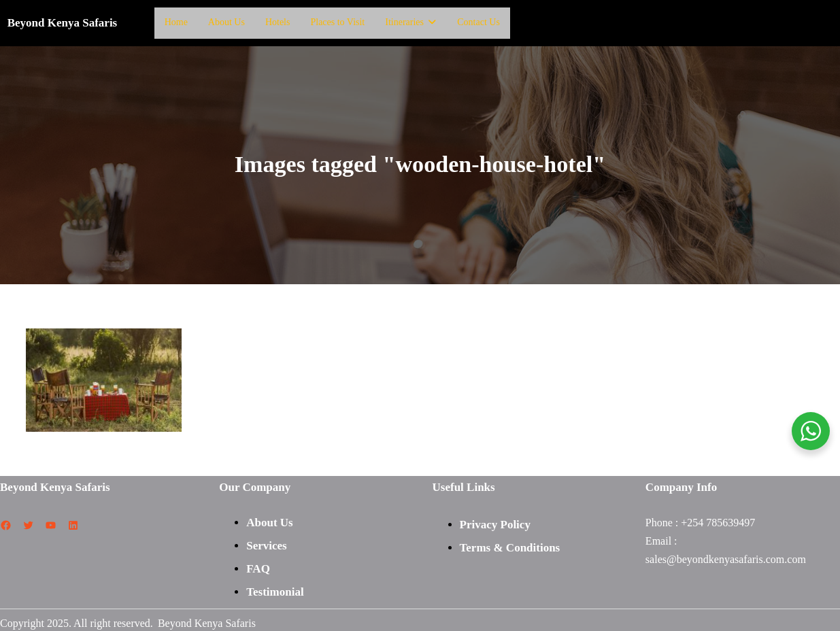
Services (266, 544)
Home (176, 22)
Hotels (278, 22)
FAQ (258, 567)
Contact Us (477, 22)
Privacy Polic (492, 523)
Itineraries (410, 22)
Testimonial (275, 591)
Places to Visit (337, 22)
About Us (226, 22)
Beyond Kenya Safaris (63, 22)
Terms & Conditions (510, 546)
